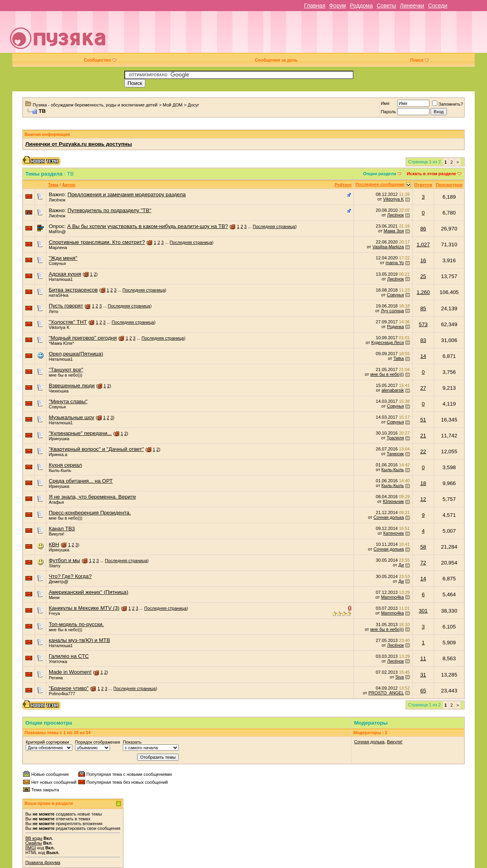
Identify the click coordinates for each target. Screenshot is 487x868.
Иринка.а (58, 454)
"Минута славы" (68, 401)
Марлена (58, 247)
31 (423, 675)
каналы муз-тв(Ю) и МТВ (79, 640)
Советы (386, 6)
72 (423, 563)
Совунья (57, 263)
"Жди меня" (63, 258)
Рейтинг (343, 185)
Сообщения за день (276, 60)
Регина (56, 678)
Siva (399, 677)
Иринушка (59, 439)
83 (423, 340)
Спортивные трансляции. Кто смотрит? (97, 242)
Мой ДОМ (173, 105)
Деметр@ (59, 582)
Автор (69, 185)
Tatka (398, 358)
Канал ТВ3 (62, 529)
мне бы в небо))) (66, 375)
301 (423, 611)
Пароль (388, 112)
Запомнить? (448, 104)
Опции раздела (380, 174)
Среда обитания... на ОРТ (81, 481)
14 (423, 356)
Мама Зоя (394, 231)
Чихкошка (59, 391)
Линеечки (412, 6)
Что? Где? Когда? (70, 576)
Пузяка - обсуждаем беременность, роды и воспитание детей (95, 105)
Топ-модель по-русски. (76, 624)
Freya (54, 613)
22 (423, 451)
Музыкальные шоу (72, 417)
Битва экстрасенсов (73, 290)
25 (423, 276)
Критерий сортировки (47, 742)
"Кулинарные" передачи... (80, 433)
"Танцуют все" (66, 370)
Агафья (56, 502)
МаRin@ (57, 232)
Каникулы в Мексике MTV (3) (84, 608)
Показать (132, 742)
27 (423, 388)
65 (423, 691)
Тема (53, 185)
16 (423, 260)
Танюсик (395, 454)
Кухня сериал (66, 465)
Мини (54, 597)
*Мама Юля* (62, 343)
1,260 (423, 292)
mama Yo (395, 263)
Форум (337, 6)
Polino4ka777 (62, 694)
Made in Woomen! (70, 672)
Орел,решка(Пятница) (76, 354)
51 (423, 420)
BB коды (34, 838)
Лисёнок (57, 200)
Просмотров (449, 185)
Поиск (420, 60)
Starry (55, 566)
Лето (54, 311)
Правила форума (43, 862)
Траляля (395, 438)
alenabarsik (392, 390)
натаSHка (59, 295)
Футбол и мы (65, 560)
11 (423, 658)
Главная (314, 6)
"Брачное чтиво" (69, 688)
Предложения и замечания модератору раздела (127, 194)
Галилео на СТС (69, 656)
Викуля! (57, 534)
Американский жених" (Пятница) (89, 592)
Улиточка (58, 661)
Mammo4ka (392, 597)
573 (423, 324)
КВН (54, 544)
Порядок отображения (98, 742)
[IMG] (31, 848)
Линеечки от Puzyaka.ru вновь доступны (79, 144)
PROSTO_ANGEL (386, 693)
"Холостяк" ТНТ (68, 322)
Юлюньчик (393, 501)
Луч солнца (392, 311)
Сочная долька (388, 517)
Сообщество (100, 60)
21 (423, 436)
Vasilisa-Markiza (388, 247)
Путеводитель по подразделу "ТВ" (109, 210)
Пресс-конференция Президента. (90, 513)
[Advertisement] (300, 35)
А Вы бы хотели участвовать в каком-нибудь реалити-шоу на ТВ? (148, 226)
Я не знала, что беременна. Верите (93, 497)
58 (423, 547)
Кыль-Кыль (60, 470)
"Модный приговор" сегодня (83, 338)
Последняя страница (274, 226)
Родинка (395, 327)
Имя (385, 103)
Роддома (361, 6)
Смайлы (34, 843)
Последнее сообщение (380, 184)
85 (423, 308)
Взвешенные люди (72, 386)
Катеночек (394, 533)
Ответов (423, 185)
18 (423, 483)
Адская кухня (65, 274)
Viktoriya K (393, 199)
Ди (401, 565)
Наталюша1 (61, 279)
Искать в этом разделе (431, 174)
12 (423, 499)
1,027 (423, 245)
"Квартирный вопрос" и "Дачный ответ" (97, 449)
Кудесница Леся (388, 342)
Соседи (438, 6)
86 (423, 229)
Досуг (194, 105)
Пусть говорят (66, 306)
